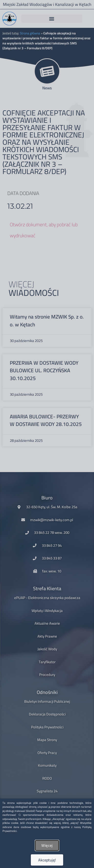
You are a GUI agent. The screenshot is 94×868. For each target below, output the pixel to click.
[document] (47, 434)
